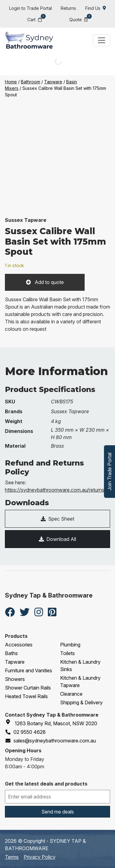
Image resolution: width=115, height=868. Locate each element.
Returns (68, 8)
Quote (79, 19)
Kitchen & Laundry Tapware (80, 682)
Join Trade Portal (109, 472)
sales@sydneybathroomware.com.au (50, 741)
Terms (12, 857)
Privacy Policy (40, 857)
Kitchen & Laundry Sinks (80, 666)
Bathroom (31, 82)
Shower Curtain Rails (28, 688)
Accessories (19, 645)
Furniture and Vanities (29, 670)
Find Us (96, 8)
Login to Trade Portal (31, 8)
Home (11, 82)
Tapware (53, 82)
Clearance (71, 694)
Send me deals (58, 812)
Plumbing (70, 645)
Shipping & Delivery (81, 702)
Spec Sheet (57, 519)
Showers (15, 679)
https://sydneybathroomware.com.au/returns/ (56, 490)
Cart (34, 19)
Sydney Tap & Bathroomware (49, 595)
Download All (57, 539)
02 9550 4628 (25, 732)
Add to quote (49, 282)
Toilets (67, 653)
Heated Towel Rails (26, 696)
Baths (11, 653)
